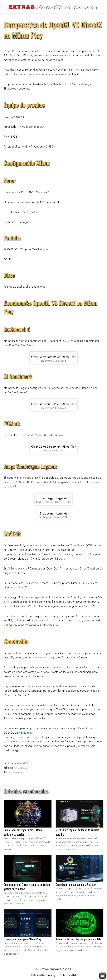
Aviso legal (52, 975)
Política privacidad (68, 975)
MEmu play (25, 733)
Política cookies (38, 975)
